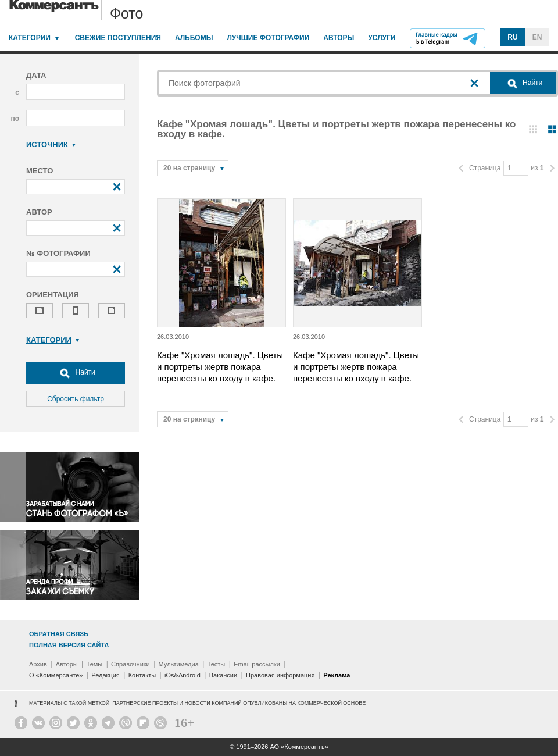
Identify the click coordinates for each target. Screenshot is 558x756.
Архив (38, 664)
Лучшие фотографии (268, 38)
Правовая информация (280, 675)
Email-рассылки (257, 664)
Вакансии (223, 675)
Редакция (105, 675)
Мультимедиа (179, 664)
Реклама (337, 675)
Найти (76, 373)
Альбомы (194, 38)
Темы (95, 664)
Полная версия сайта (69, 645)
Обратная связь (59, 634)
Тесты (217, 664)
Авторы (339, 38)
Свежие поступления (118, 38)
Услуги (382, 38)
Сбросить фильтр (76, 399)
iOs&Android (183, 675)
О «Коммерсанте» (56, 675)
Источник (51, 145)
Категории (30, 38)
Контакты (142, 675)
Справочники (130, 664)
